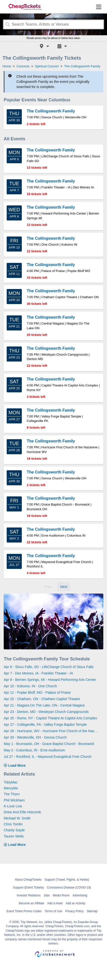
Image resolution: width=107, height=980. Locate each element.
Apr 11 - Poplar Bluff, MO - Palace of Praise (37, 692)
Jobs (47, 895)
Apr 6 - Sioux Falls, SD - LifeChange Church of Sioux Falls (49, 667)
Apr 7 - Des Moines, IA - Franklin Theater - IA (38, 673)
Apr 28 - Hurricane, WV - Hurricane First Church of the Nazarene (52, 731)
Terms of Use (53, 911)
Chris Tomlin (13, 824)
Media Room (61, 895)
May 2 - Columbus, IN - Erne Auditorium (34, 750)
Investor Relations (29, 895)
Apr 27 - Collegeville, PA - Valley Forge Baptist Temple (45, 725)
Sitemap (92, 911)
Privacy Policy (74, 911)
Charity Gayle (14, 830)
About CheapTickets (28, 880)
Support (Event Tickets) (29, 888)
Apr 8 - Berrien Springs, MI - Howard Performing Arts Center (50, 680)
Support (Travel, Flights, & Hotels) (67, 880)
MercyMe (11, 788)
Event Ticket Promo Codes (24, 911)
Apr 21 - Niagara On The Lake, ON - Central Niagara (44, 705)
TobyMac (11, 782)
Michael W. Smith (17, 818)
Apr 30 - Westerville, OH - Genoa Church (35, 737)
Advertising (80, 895)
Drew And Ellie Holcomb (22, 812)
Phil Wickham (14, 800)
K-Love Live (13, 806)
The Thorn (12, 794)
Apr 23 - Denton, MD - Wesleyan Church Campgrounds (46, 712)
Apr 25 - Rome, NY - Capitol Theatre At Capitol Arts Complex (50, 718)
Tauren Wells (14, 836)
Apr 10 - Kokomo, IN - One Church (30, 686)
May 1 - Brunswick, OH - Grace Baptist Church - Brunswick (49, 744)
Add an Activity (75, 903)
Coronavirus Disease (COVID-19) (69, 888)
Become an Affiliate (32, 903)
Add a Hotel (55, 903)
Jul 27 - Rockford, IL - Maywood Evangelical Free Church (48, 757)
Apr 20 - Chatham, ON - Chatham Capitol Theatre (42, 699)
